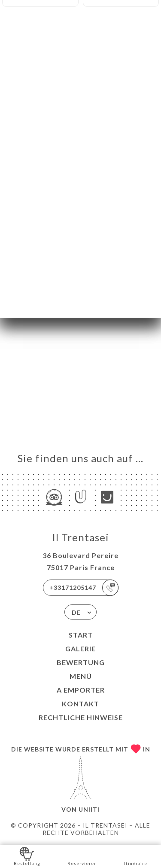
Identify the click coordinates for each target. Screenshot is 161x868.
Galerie (80, 649)
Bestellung (27, 856)
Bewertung (81, 662)
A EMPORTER (81, 690)
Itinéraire (136, 856)
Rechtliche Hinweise (81, 717)
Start (81, 635)
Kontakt (80, 704)
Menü (81, 676)
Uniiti (89, 809)
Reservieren (82, 856)
